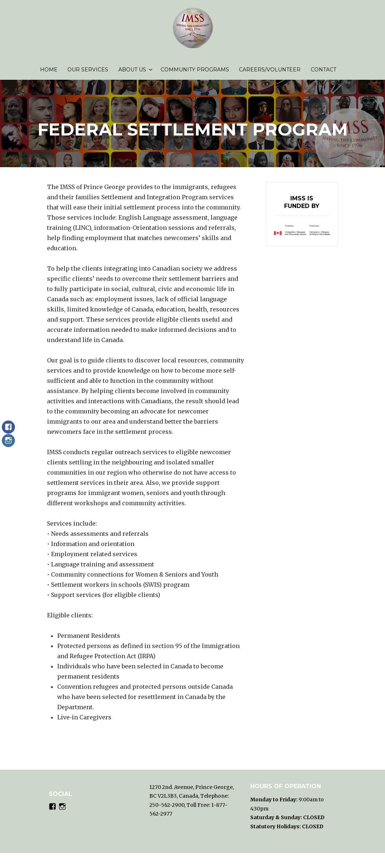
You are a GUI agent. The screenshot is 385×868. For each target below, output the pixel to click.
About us (132, 73)
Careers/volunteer (270, 73)
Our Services (88, 73)
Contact (323, 73)
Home (49, 73)
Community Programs (195, 73)
